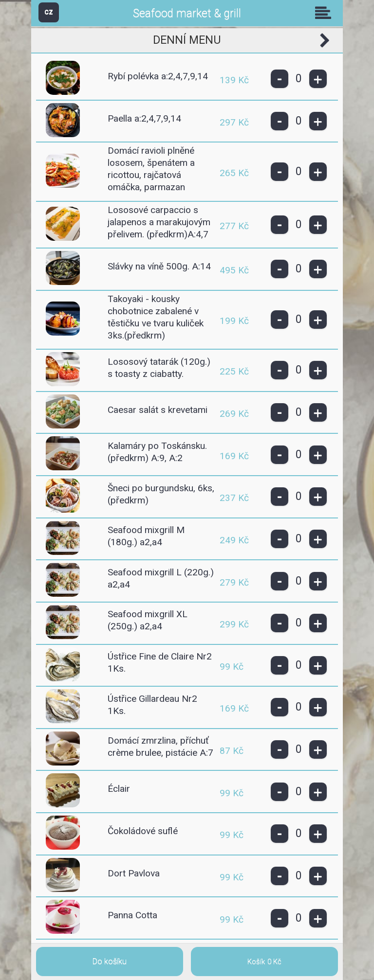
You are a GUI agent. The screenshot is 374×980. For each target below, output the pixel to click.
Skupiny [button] (325, 13)
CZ (49, 12)
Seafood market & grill (187, 13)
